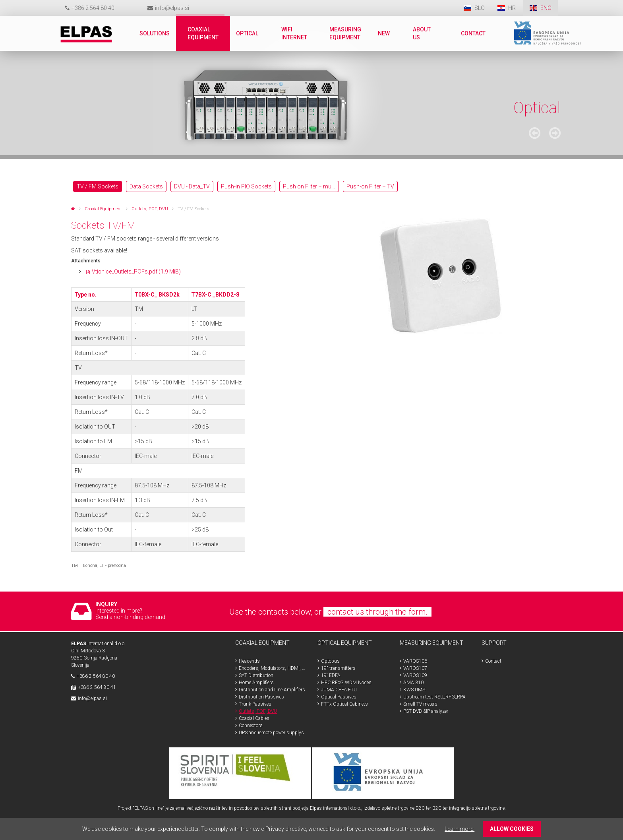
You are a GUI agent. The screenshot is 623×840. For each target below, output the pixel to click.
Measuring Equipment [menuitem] (345, 33)
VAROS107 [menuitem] (415, 668)
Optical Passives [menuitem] (339, 697)
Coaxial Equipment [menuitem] (203, 33)
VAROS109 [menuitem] (415, 675)
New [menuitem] (384, 33)
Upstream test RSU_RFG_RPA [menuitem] (434, 697)
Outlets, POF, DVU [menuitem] (258, 711)
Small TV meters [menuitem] (420, 704)
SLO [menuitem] (480, 8)
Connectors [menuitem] (251, 726)
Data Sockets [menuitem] (146, 186)
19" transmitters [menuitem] (338, 668)
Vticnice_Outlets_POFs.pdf (136, 272)
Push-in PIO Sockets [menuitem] (246, 186)
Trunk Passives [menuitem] (255, 704)
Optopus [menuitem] (330, 661)
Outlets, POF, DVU (150, 209)
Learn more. (460, 829)
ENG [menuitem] (546, 8)
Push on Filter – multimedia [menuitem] (311, 186)
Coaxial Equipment (103, 209)
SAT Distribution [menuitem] (256, 675)
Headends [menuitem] (249, 661)
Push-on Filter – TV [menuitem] (370, 186)
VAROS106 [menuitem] (415, 661)
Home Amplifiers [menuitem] (256, 683)
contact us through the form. (377, 612)
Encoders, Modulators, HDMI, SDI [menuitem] (272, 668)
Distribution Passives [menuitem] (261, 697)
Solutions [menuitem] (155, 33)
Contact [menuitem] (473, 33)
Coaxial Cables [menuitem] (254, 718)
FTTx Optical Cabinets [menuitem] (344, 704)
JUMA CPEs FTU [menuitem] (339, 690)
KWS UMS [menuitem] (414, 690)
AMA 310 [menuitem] (413, 683)
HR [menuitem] (513, 8)
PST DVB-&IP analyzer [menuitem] (426, 711)
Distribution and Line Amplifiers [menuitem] (272, 690)
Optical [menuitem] (247, 33)
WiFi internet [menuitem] (294, 33)
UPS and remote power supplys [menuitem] (271, 733)
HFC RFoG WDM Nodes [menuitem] (346, 683)
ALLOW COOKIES (512, 829)
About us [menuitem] (422, 33)
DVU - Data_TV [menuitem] (192, 186)
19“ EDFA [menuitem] (331, 675)
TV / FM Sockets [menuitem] (98, 186)
